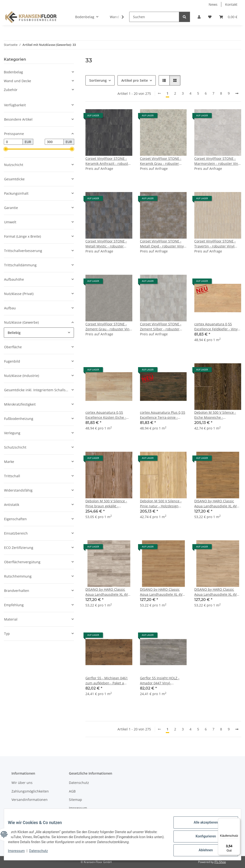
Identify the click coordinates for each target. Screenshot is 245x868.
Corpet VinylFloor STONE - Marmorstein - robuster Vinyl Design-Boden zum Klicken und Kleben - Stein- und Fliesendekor (217, 161)
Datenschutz (42, 853)
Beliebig (14, 333)
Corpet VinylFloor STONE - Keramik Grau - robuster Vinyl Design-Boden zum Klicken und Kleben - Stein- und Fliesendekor (162, 161)
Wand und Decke (17, 81)
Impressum (20, 853)
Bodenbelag (13, 72)
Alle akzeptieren (202, 826)
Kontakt (231, 4)
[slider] (6, 149)
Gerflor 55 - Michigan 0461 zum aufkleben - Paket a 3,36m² (107, 681)
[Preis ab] (13, 142)
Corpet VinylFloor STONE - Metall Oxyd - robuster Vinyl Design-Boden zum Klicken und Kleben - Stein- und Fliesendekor (162, 244)
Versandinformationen (30, 800)
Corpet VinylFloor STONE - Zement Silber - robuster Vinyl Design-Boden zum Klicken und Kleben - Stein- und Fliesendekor (162, 327)
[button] (199, 17)
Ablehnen (202, 851)
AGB (72, 791)
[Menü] (237, 821)
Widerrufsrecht (81, 817)
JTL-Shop (220, 862)
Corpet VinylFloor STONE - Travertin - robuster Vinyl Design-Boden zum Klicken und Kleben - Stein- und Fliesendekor (216, 244)
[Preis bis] (54, 142)
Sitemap (75, 800)
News (213, 4)
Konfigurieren (202, 839)
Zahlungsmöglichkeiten (30, 791)
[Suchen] (154, 17)
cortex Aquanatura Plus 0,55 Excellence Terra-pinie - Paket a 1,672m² (163, 415)
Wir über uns (22, 783)
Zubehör (11, 90)
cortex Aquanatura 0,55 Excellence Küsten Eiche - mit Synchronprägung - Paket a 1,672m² (109, 415)
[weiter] (237, 93)
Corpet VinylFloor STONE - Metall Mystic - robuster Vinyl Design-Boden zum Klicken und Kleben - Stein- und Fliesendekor (107, 244)
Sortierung (98, 80)
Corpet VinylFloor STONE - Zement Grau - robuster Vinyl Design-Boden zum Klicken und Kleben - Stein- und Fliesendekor (109, 327)
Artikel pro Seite (135, 80)
